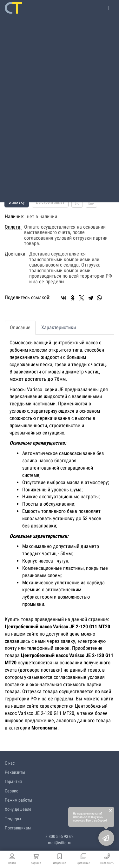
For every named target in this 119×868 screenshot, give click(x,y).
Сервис (11, 791)
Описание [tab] (20, 327)
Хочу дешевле (18, 809)
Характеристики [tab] (59, 327)
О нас (10, 763)
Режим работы (19, 800)
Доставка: (16, 254)
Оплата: (13, 227)
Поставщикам (18, 828)
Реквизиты (15, 772)
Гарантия (13, 781)
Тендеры (13, 819)
